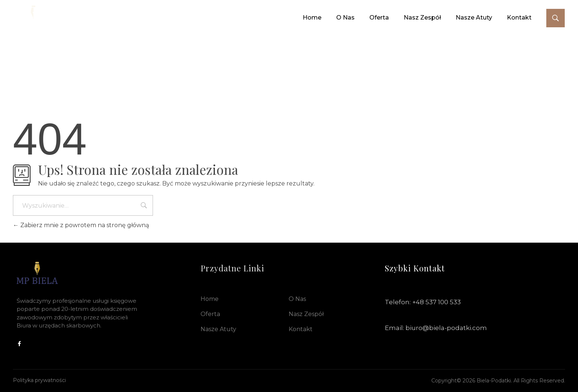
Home (210, 299)
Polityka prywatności (39, 380)
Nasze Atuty (218, 329)
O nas (297, 299)
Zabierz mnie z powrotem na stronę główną (81, 225)
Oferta (210, 314)
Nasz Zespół (306, 314)
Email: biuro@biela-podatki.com (436, 328)
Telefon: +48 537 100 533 (423, 302)
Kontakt (301, 329)
